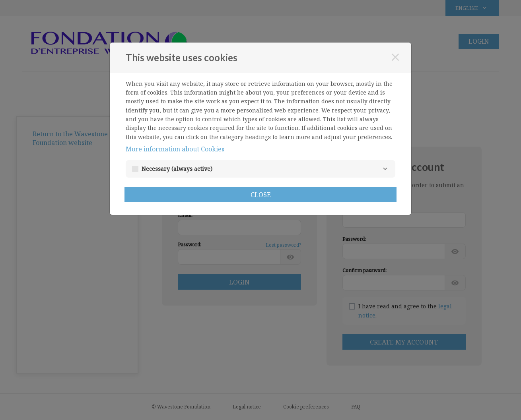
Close (261, 195)
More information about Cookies (175, 149)
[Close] (395, 57)
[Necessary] (385, 169)
